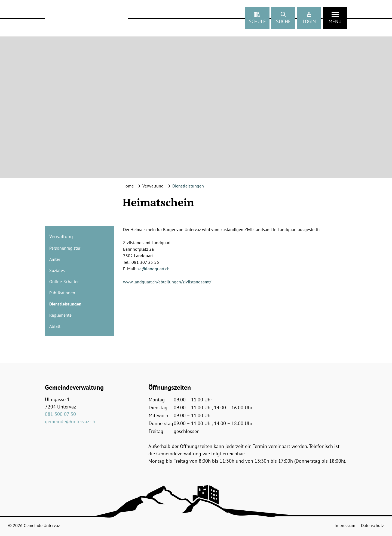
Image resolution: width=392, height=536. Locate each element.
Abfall (55, 326)
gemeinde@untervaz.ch (70, 421)
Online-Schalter (64, 281)
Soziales (57, 270)
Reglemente (60, 315)
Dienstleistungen (65, 305)
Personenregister (65, 248)
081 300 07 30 (60, 414)
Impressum (345, 525)
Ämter (55, 259)
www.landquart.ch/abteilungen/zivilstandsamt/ (167, 282)
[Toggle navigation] (335, 18)
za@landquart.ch (154, 269)
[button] (283, 18)
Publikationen (62, 293)
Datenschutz (372, 525)
